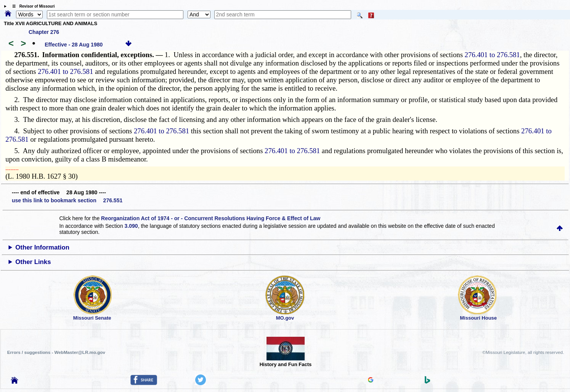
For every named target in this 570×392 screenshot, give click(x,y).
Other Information (42, 247)
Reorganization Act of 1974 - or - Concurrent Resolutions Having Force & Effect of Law (211, 218)
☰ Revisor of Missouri (32, 6)
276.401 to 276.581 (492, 55)
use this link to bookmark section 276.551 (67, 200)
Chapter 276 (44, 32)
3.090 (131, 226)
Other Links (33, 262)
